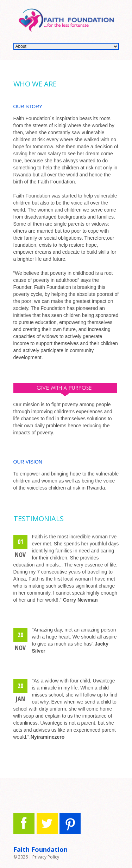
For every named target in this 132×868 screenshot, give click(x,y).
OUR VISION (28, 462)
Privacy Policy (46, 857)
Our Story (28, 106)
